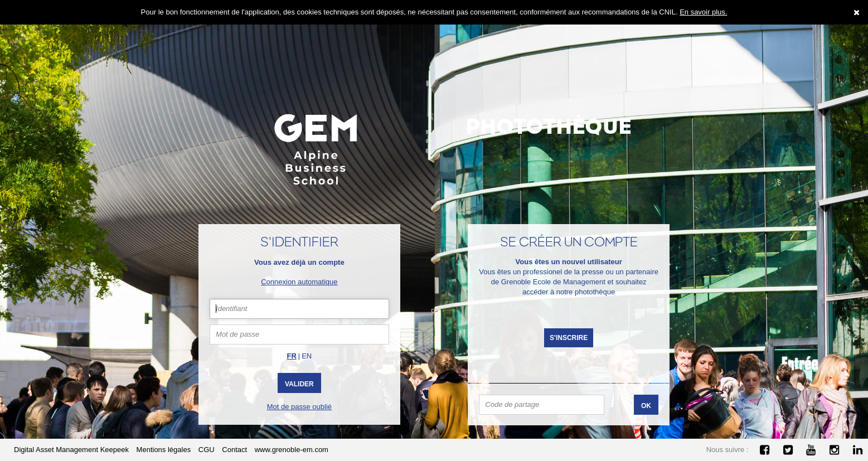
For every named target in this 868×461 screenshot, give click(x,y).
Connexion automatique (299, 282)
